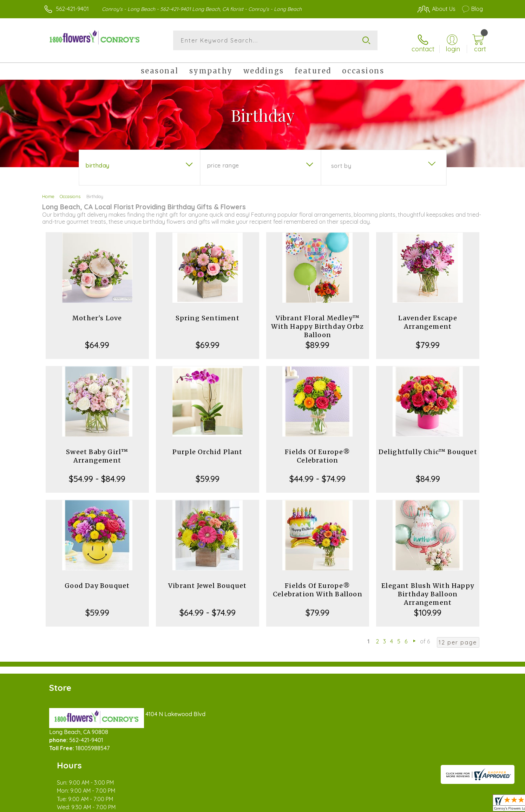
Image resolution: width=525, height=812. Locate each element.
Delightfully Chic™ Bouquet (428, 448)
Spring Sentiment (208, 314)
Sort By (341, 162)
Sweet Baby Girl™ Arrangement (97, 452)
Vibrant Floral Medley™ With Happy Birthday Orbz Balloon (317, 323)
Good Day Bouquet (97, 582)
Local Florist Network (421, 805)
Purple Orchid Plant (208, 448)
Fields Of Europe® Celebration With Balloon (318, 586)
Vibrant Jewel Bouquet (207, 582)
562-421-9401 (72, 9)
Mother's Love (97, 314)
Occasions (70, 192)
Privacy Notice (370, 805)
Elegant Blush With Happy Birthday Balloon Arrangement (428, 590)
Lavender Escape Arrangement (428, 318)
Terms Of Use (329, 805)
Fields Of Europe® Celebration (317, 452)
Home (48, 192)
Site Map (464, 805)
